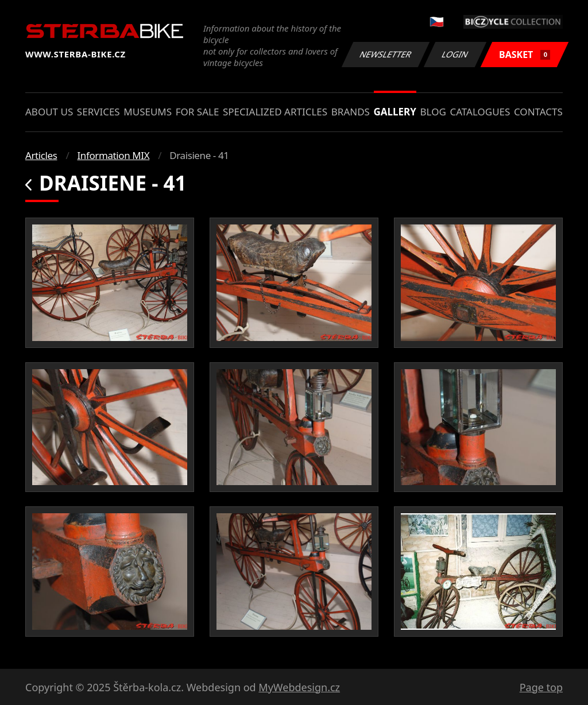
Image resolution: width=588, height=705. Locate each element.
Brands (351, 112)
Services (98, 112)
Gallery (395, 112)
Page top (541, 687)
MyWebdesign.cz (299, 687)
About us (49, 112)
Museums (148, 112)
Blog (433, 112)
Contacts (538, 112)
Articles (41, 155)
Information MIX (113, 155)
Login (455, 54)
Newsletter (385, 54)
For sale (198, 112)
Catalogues (480, 112)
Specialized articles (275, 112)
